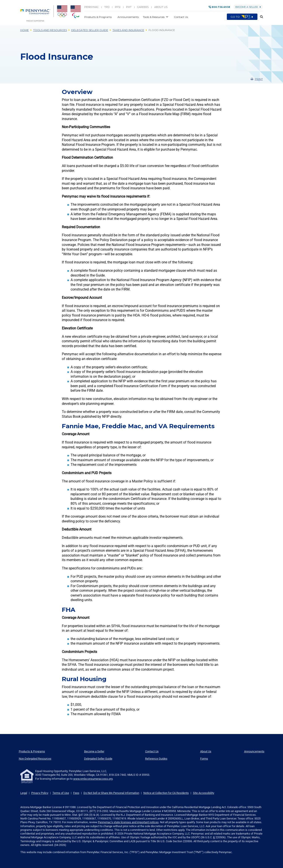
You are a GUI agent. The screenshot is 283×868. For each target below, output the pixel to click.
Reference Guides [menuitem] (156, 759)
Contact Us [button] (181, 17)
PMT (129, 7)
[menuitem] (37, 13)
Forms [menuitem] (204, 759)
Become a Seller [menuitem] (94, 751)
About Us (161, 7)
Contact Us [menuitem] (152, 751)
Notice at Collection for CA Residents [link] (166, 793)
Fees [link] (76, 793)
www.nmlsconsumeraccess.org (93, 779)
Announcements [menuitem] (254, 751)
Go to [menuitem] (242, 17)
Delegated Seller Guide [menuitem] (98, 759)
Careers (143, 7)
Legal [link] (24, 793)
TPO (107, 7)
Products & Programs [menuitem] (32, 751)
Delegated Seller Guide (90, 30)
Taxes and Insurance (128, 30)
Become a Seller (248, 7)
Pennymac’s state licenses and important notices (128, 822)
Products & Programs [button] (98, 17)
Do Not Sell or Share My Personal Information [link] (111, 793)
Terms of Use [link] (61, 793)
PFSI (118, 7)
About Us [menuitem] (206, 751)
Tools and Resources (50, 30)
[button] (260, 17)
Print (257, 79)
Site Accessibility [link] (204, 793)
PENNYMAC (91, 7)
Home (25, 30)
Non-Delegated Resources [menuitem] (35, 759)
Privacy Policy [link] (40, 793)
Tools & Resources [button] (154, 17)
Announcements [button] (128, 17)
